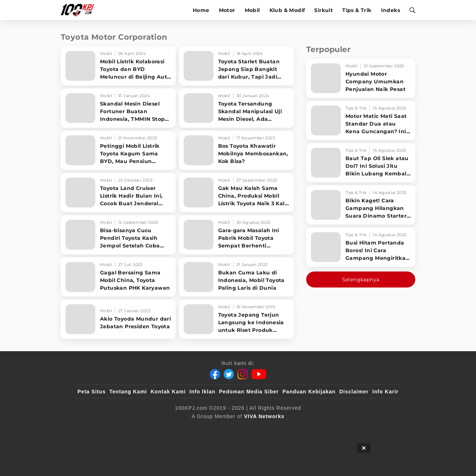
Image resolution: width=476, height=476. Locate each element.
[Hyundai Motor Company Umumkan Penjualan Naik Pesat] (361, 78)
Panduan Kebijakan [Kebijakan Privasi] (309, 392)
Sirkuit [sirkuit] (323, 10)
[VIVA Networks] (264, 416)
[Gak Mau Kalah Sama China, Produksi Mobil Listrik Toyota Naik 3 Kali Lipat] (237, 193)
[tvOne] (253, 428)
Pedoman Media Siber (249, 392)
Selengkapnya (361, 279)
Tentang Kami (128, 392)
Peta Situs (92, 392)
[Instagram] (243, 374)
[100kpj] (131, 428)
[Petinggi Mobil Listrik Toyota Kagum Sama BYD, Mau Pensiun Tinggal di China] (118, 150)
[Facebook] (215, 374)
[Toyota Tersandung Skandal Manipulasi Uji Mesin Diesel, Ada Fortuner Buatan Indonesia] (237, 108)
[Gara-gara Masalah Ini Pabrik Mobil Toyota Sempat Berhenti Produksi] (237, 235)
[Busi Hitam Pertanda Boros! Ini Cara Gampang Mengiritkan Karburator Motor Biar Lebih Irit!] (361, 247)
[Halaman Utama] (80, 10)
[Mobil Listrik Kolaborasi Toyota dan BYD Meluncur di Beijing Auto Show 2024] (118, 66)
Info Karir (385, 392)
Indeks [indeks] (391, 10)
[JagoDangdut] (382, 428)
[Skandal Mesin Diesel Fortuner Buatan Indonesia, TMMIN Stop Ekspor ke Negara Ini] (118, 108)
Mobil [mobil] (252, 10)
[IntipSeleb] (343, 428)
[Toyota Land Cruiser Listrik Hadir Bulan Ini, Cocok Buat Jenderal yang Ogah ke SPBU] (118, 193)
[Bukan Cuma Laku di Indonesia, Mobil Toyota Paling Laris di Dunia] (237, 277)
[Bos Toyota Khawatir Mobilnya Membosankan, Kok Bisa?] (237, 150)
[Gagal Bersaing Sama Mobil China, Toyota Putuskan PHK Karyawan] (118, 277)
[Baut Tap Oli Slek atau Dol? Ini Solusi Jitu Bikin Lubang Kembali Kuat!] (361, 163)
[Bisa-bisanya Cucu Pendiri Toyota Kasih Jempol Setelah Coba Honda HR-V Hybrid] (118, 235)
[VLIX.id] (195, 428)
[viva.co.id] (97, 428)
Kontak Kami (168, 392)
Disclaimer (354, 392)
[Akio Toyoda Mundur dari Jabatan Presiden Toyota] (118, 319)
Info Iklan (202, 392)
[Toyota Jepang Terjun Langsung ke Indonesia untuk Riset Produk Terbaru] (237, 319)
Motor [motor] (227, 10)
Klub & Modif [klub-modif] (287, 10)
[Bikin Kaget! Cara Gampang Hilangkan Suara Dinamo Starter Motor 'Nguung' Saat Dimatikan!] (361, 205)
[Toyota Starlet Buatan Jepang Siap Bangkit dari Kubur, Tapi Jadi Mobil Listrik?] (237, 66)
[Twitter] (229, 374)
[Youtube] (259, 374)
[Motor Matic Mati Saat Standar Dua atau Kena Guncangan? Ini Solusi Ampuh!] (361, 120)
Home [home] (201, 10)
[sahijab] (161, 428)
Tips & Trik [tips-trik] (357, 10)
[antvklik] (308, 428)
